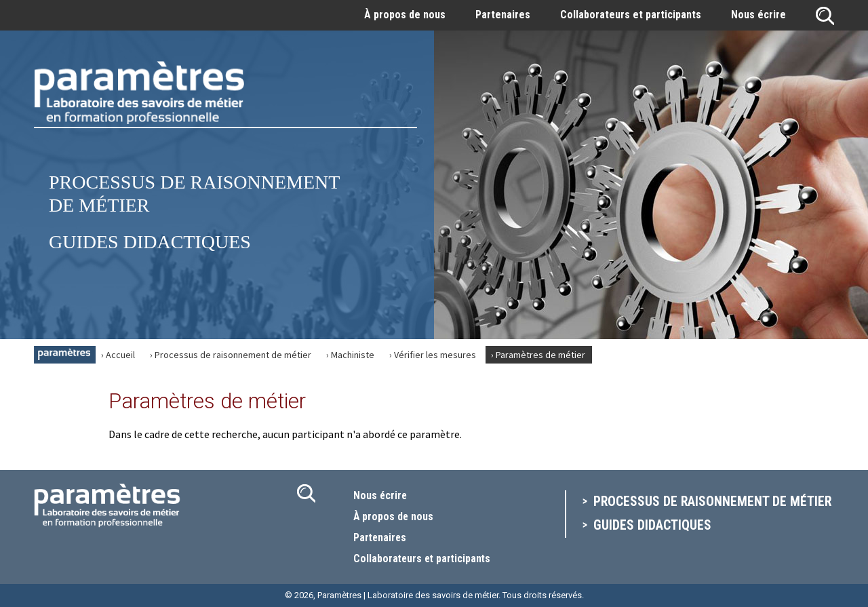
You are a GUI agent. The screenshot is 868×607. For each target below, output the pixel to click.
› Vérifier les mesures (433, 355)
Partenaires (503, 15)
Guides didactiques (150, 242)
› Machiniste (350, 355)
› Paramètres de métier (538, 355)
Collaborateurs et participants (631, 15)
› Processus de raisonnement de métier (231, 355)
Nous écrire (758, 15)
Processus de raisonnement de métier (714, 502)
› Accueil (118, 355)
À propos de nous (405, 15)
